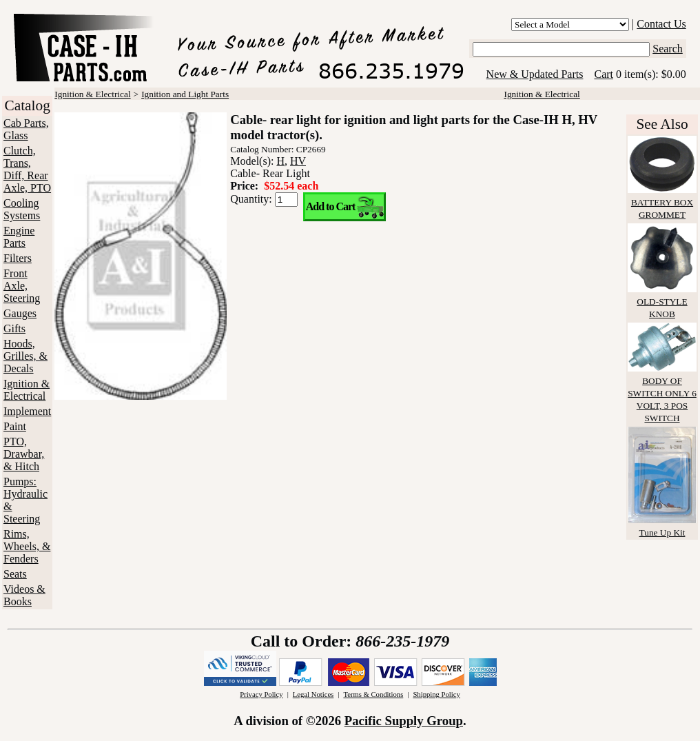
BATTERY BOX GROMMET (662, 202)
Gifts (14, 328)
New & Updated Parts (535, 74)
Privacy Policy (261, 694)
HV (298, 161)
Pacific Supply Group (404, 721)
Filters (18, 258)
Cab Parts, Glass (26, 129)
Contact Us (661, 24)
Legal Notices (313, 694)
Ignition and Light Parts (185, 94)
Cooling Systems (22, 209)
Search (668, 49)
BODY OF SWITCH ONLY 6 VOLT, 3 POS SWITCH (662, 393)
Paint (15, 426)
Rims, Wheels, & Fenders (27, 546)
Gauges (20, 313)
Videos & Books (24, 595)
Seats (15, 574)
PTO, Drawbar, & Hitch (24, 454)
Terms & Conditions (373, 694)
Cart (604, 74)
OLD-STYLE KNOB (662, 302)
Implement (27, 411)
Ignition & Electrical (27, 390)
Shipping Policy (436, 694)
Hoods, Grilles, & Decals (25, 356)
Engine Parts (19, 237)
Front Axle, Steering (22, 286)
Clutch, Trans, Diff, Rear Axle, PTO (27, 169)
